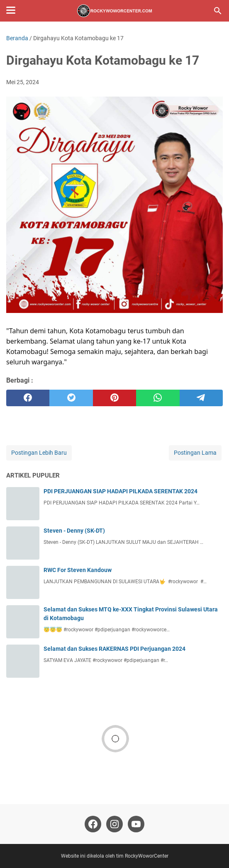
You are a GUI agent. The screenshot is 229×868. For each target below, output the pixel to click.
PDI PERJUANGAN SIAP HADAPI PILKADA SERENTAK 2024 (121, 491)
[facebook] (28, 398)
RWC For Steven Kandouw (78, 570)
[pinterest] (114, 398)
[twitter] (71, 398)
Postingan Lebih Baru (39, 453)
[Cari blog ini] (218, 11)
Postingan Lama (195, 453)
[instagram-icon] (114, 824)
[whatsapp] (158, 398)
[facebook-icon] (93, 824)
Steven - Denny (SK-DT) (74, 531)
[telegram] (201, 398)
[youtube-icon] (136, 824)
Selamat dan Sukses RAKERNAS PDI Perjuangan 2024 (114, 649)
